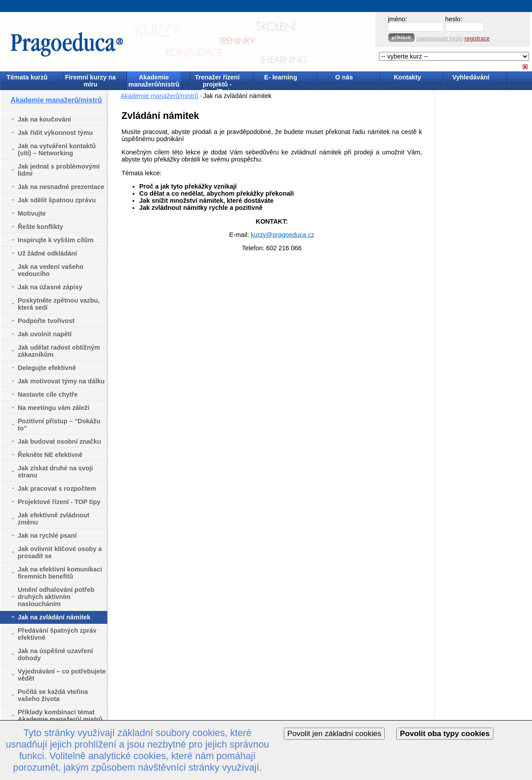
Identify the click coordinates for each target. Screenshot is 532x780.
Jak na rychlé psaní (47, 536)
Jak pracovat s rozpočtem (57, 488)
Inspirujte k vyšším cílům (56, 240)
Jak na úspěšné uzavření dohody (55, 654)
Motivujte (32, 213)
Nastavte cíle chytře (48, 394)
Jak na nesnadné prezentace (61, 187)
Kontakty (407, 77)
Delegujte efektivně (47, 368)
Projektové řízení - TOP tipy (59, 502)
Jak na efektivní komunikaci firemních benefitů (60, 573)
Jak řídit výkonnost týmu (55, 133)
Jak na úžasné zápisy (50, 287)
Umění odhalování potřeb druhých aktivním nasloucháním (56, 597)
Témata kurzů (27, 77)
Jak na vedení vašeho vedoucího (51, 270)
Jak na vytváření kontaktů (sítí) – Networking (57, 150)
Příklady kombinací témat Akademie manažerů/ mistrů (60, 716)
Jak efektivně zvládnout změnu (54, 519)
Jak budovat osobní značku (59, 441)
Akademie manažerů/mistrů (154, 81)
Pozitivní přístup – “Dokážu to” (59, 425)
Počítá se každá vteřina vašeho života (53, 695)
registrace (477, 38)
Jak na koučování (44, 119)
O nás (344, 77)
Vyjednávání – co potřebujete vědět (62, 675)
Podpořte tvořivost (46, 321)
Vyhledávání (471, 77)
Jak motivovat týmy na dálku (61, 381)
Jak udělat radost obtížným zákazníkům (59, 351)
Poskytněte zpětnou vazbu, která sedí (59, 304)
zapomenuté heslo (440, 38)
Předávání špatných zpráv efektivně (57, 634)
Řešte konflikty (40, 227)
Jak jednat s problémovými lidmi (59, 170)
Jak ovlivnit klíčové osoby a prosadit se (60, 552)
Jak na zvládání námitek (54, 617)
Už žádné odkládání (47, 253)
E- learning (281, 77)
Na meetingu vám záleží (54, 408)
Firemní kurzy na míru (90, 81)
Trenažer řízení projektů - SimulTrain (217, 81)
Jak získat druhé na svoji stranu (55, 472)
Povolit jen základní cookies (334, 733)
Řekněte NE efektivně (50, 455)
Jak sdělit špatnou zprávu (57, 200)
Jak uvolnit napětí (45, 334)
